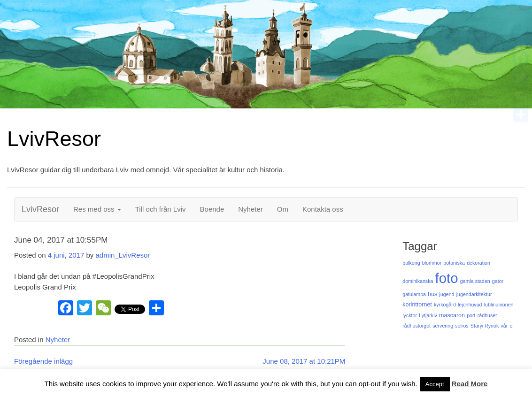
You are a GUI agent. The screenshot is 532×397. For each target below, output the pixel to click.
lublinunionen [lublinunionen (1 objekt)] (499, 305)
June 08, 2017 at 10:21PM (304, 361)
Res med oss (97, 209)
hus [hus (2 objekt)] (432, 294)
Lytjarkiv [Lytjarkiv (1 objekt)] (428, 315)
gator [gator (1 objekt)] (498, 281)
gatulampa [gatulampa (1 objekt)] (414, 294)
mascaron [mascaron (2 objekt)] (452, 315)
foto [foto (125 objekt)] (447, 278)
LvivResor (54, 139)
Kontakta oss (323, 209)
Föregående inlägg (43, 361)
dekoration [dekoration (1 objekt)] (478, 263)
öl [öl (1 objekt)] (511, 326)
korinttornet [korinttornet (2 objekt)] (417, 305)
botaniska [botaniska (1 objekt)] (454, 263)
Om (283, 209)
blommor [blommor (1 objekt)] (432, 263)
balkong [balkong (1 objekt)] (411, 263)
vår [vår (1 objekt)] (504, 326)
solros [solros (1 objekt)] (462, 326)
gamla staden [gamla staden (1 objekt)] (475, 281)
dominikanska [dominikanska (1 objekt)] (418, 281)
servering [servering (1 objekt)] (443, 326)
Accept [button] (435, 384)
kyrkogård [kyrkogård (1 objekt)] (445, 305)
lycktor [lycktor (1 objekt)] (410, 315)
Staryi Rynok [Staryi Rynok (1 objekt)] (485, 326)
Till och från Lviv (161, 209)
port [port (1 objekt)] (471, 315)
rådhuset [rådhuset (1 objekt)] (487, 315)
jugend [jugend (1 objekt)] (447, 294)
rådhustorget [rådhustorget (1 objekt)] (416, 326)
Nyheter (251, 209)
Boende (212, 209)
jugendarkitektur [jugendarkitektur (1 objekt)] (474, 294)
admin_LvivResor (123, 255)
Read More (470, 384)
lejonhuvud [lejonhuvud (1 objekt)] (470, 305)
